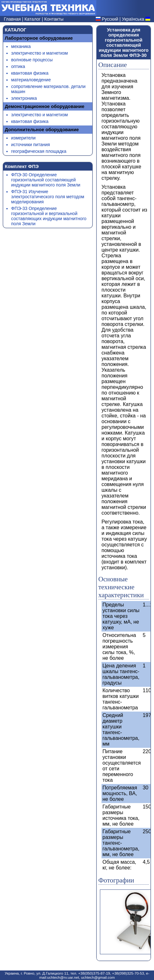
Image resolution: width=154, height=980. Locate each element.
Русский (110, 19)
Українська (133, 19)
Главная (13, 19)
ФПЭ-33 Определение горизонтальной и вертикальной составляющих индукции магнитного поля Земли (49, 216)
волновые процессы (32, 60)
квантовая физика (30, 73)
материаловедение (31, 80)
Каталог (33, 19)
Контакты (54, 19)
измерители (23, 138)
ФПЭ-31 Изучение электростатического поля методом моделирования (48, 197)
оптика (18, 66)
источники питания (31, 145)
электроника (24, 98)
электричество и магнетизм (39, 53)
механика (21, 46)
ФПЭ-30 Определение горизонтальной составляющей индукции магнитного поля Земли (46, 180)
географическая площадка (39, 151)
